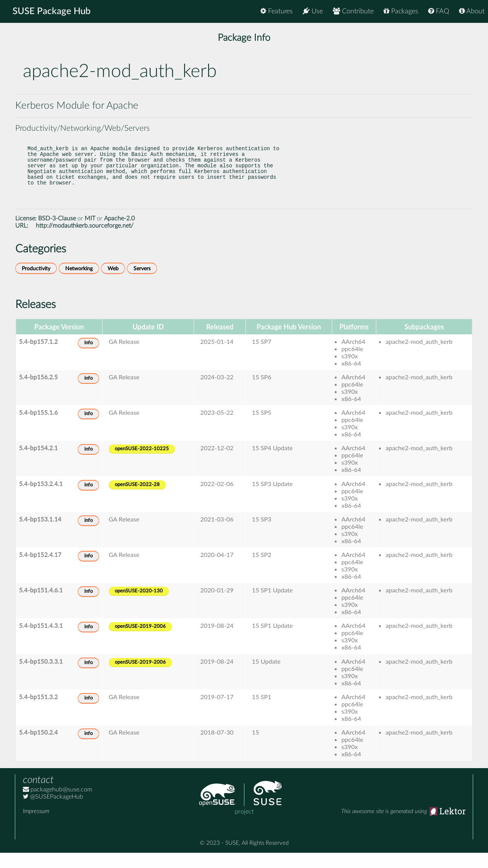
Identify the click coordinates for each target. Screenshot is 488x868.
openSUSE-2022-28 (137, 500)
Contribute (353, 11)
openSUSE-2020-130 (139, 606)
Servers (142, 284)
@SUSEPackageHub (53, 812)
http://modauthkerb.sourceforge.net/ (85, 241)
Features (277, 11)
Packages (401, 11)
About (472, 11)
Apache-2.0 (119, 234)
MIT (90, 234)
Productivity (36, 284)
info (88, 358)
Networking (79, 284)
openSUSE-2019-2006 (140, 642)
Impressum (36, 826)
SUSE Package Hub (52, 11)
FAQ (439, 11)
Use (313, 11)
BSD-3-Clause (57, 234)
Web (113, 284)
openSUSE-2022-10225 (142, 464)
